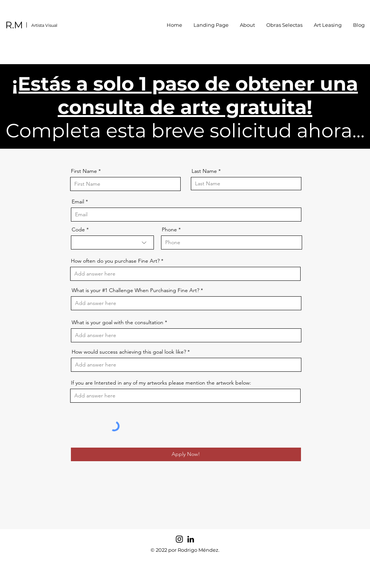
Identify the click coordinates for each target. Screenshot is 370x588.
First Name (84, 171)
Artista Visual (44, 25)
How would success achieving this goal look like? (129, 352)
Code (78, 229)
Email (78, 202)
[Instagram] (179, 539)
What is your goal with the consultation (117, 322)
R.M (14, 25)
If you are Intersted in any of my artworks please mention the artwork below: (161, 383)
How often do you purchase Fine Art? (115, 261)
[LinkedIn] (191, 539)
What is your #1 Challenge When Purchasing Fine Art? (135, 290)
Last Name (204, 171)
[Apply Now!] (186, 454)
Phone (169, 229)
